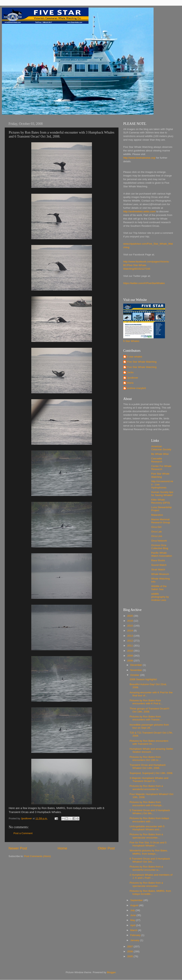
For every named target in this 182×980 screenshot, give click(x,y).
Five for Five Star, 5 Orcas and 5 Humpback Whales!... (148, 844)
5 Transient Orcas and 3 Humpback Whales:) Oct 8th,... (150, 812)
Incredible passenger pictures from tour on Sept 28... (149, 726)
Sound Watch (159, 565)
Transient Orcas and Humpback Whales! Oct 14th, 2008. (148, 766)
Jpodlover (133, 378)
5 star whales (135, 357)
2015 (130, 626)
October (135, 675)
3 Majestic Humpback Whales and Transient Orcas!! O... (149, 780)
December (136, 665)
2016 (130, 621)
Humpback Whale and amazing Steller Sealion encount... (151, 750)
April (133, 925)
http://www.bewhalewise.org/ (139, 158)
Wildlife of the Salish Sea (159, 588)
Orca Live (157, 536)
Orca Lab (157, 532)
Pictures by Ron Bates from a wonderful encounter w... (146, 788)
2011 (130, 646)
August (135, 905)
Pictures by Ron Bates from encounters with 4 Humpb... (147, 804)
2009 (130, 656)
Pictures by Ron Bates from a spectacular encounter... (146, 836)
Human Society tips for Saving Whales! (162, 494)
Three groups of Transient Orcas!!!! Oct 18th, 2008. (149, 710)
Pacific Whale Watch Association (162, 554)
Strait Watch (158, 570)
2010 (130, 651)
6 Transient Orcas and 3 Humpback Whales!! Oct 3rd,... (150, 860)
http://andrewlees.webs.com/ (139, 211)
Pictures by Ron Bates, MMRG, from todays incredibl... (150, 892)
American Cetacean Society (161, 448)
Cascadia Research (157, 460)
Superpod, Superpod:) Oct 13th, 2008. (151, 773)
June (133, 915)
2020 (130, 616)
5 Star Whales (131, 341)
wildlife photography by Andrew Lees (160, 597)
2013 (130, 636)
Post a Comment (23, 833)
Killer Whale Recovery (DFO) (161, 501)
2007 (130, 947)
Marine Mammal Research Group (161, 521)
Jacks (130, 372)
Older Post (106, 848)
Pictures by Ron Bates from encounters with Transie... (146, 718)
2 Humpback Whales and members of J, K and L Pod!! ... (151, 876)
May (133, 920)
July (133, 910)
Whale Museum (160, 574)
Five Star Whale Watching (142, 362)
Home (62, 848)
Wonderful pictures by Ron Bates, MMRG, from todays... (149, 852)
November (136, 670)
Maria (130, 383)
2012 (130, 641)
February (136, 935)
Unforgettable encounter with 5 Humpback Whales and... (147, 828)
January (135, 940)
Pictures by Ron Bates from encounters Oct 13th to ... (146, 758)
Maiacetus (157, 515)
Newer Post (18, 848)
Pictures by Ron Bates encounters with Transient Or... (149, 742)
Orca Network (159, 541)
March (134, 930)
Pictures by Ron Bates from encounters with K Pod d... (146, 702)
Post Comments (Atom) (38, 856)
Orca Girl (156, 527)
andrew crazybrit (136, 388)
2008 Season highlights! (143, 679)
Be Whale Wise (160, 454)
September (137, 900)
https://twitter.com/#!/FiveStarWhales (144, 283)
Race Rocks (158, 560)
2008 (130, 661)
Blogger (111, 972)
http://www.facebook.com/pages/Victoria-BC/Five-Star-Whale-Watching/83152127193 (146, 265)
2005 (130, 956)
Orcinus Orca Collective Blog (160, 547)
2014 (130, 631)
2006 (130, 951)
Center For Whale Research (161, 468)
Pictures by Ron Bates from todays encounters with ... (149, 820)
